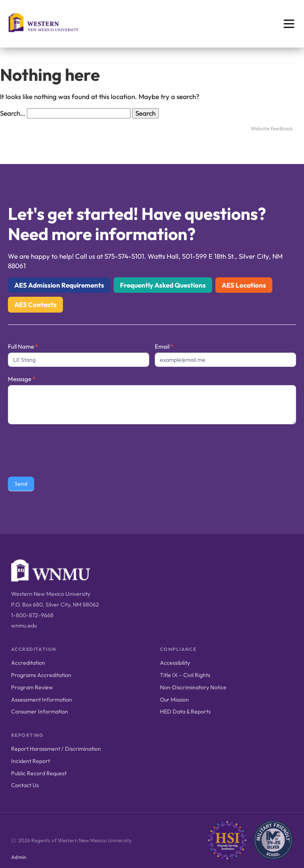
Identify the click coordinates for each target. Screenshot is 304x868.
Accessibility (175, 663)
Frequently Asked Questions (163, 285)
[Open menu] (289, 24)
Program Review (32, 687)
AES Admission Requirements (59, 285)
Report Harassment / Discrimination (56, 749)
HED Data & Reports (185, 712)
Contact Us (25, 785)
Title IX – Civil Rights (185, 675)
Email (164, 346)
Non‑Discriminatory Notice (193, 687)
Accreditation (28, 663)
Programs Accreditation (41, 675)
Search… (13, 113)
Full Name (23, 346)
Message (22, 379)
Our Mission (174, 700)
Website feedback (272, 128)
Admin (19, 857)
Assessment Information (42, 700)
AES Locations (244, 285)
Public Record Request (39, 773)
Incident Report (30, 761)
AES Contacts (35, 304)
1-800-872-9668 (32, 615)
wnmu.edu (24, 626)
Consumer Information (40, 712)
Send (21, 484)
